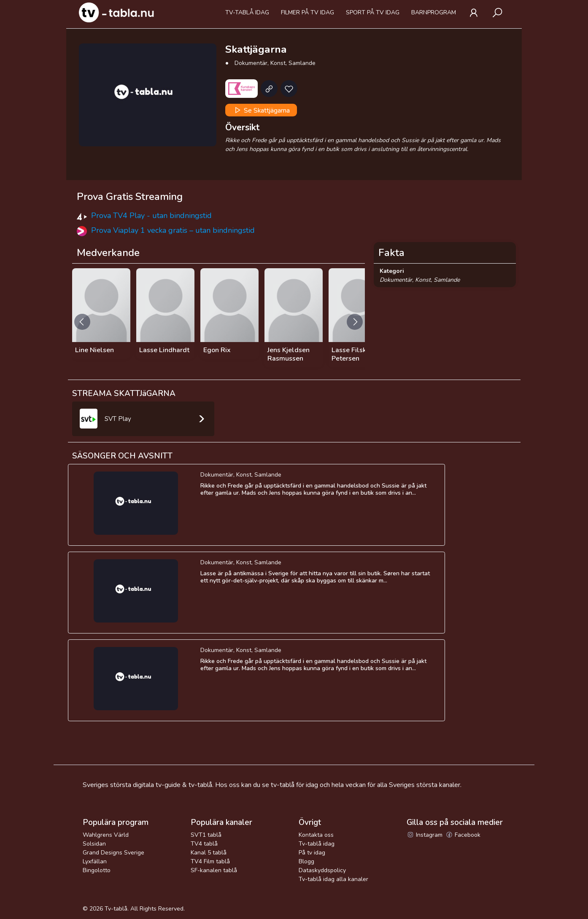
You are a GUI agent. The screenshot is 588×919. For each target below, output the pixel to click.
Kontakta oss (316, 835)
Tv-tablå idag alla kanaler (333, 879)
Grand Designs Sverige (113, 853)
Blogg (306, 861)
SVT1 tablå (206, 835)
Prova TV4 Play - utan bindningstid (151, 216)
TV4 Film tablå (210, 861)
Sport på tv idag (373, 12)
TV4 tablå (204, 844)
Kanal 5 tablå (209, 853)
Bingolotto (97, 870)
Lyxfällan (95, 861)
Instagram (425, 835)
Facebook (463, 835)
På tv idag (312, 853)
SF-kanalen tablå (214, 870)
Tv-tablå (116, 909)
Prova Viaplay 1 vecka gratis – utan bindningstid (173, 230)
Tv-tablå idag (247, 12)
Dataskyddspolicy (322, 870)
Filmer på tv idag (307, 12)
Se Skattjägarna (261, 110)
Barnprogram (434, 12)
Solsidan (94, 844)
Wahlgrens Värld (106, 835)
